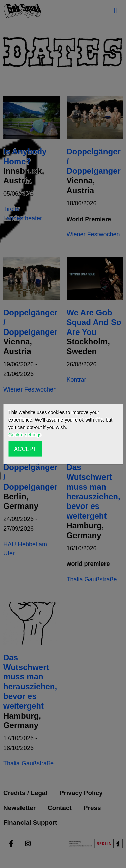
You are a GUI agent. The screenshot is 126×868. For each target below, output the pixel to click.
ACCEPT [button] (25, 449)
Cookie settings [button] (25, 435)
